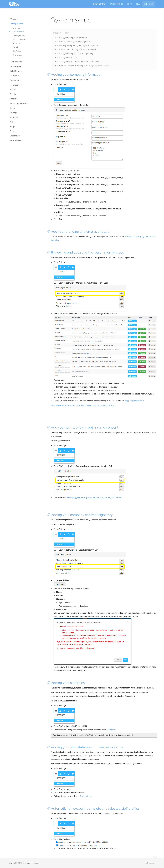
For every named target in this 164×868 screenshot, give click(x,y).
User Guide (99, 6)
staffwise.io (149, 863)
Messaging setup (20, 36)
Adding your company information (72, 37)
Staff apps (17, 51)
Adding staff (18, 43)
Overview (17, 28)
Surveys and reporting (19, 103)
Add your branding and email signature (74, 41)
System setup (18, 32)
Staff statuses (86, 796)
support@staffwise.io (135, 401)
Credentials (15, 136)
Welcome (14, 19)
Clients (13, 94)
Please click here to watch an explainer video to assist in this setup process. (83, 405)
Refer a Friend (16, 140)
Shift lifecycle (16, 71)
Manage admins (19, 39)
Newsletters (116, 6)
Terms (12, 131)
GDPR (130, 6)
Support (148, 6)
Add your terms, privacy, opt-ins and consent (77, 49)
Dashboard (15, 80)
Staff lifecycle (16, 62)
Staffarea (14, 117)
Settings (13, 112)
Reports (13, 99)
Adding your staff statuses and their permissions (78, 61)
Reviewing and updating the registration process (78, 45)
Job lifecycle (15, 66)
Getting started (16, 24)
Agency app (17, 55)
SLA (138, 6)
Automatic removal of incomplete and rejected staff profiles (84, 65)
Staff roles (111, 730)
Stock (12, 108)
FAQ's (12, 126)
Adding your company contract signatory (75, 53)
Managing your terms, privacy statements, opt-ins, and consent (94, 497)
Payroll (15, 47)
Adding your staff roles (67, 57)
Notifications (16, 85)
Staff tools (14, 75)
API (11, 122)
